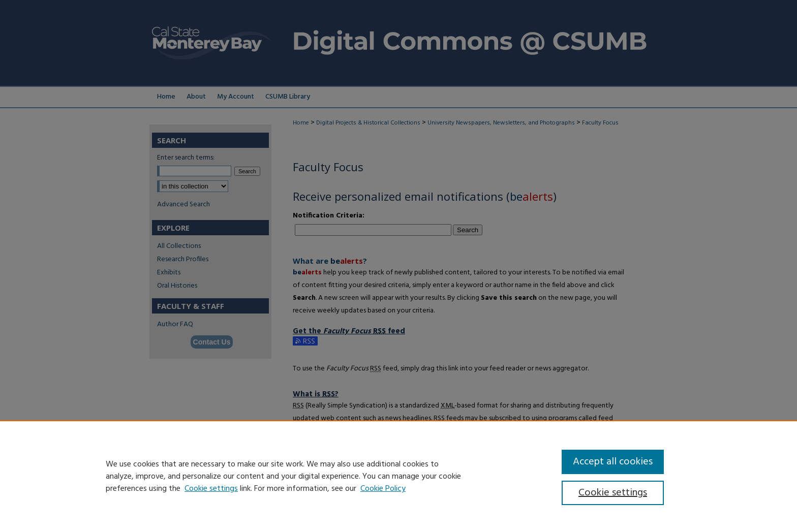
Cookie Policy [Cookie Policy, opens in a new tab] (383, 489)
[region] (398, 476)
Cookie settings (211, 489)
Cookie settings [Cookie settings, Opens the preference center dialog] (613, 493)
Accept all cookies (613, 462)
